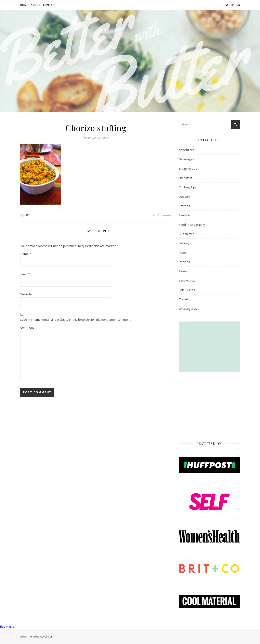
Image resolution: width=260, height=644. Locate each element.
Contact (50, 5)
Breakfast (186, 178)
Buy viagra (7, 626)
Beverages (186, 159)
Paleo (183, 252)
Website (26, 294)
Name (26, 254)
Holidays (185, 243)
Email (25, 274)
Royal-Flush (47, 636)
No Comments (162, 215)
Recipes (184, 262)
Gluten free (187, 234)
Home (24, 5)
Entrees (184, 206)
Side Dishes (187, 290)
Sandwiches (187, 280)
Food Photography (192, 224)
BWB (27, 215)
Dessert (185, 196)
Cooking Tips (188, 187)
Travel (183, 299)
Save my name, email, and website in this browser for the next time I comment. (76, 319)
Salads (183, 271)
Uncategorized (189, 309)
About (36, 5)
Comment (27, 327)
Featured (185, 215)
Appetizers (186, 150)
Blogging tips (188, 168)
